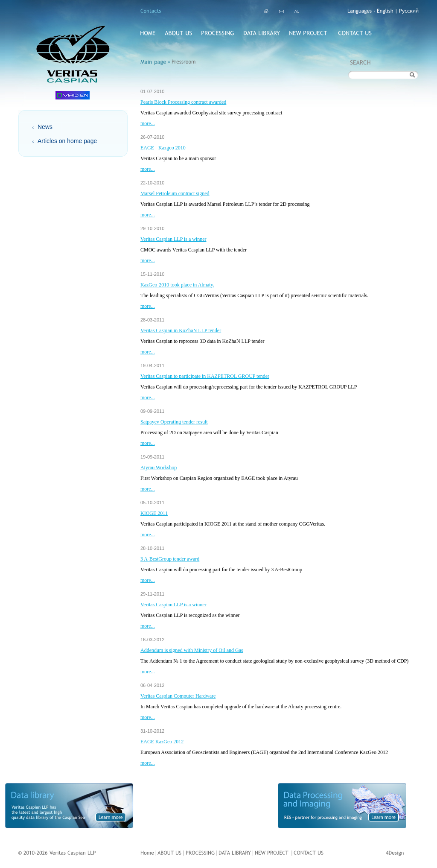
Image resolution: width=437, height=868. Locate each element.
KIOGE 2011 (154, 513)
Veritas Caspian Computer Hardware (178, 696)
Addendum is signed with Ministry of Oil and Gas (192, 650)
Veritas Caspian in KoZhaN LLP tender (181, 330)
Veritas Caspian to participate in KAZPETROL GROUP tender (205, 376)
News (45, 127)
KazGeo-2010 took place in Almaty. (177, 285)
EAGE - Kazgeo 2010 (163, 148)
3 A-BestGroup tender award (170, 559)
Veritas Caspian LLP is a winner (173, 239)
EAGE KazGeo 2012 (162, 742)
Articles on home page (67, 141)
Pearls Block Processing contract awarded (183, 102)
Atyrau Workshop (159, 468)
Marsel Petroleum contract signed (175, 193)
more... (148, 123)
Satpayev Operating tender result (174, 422)
